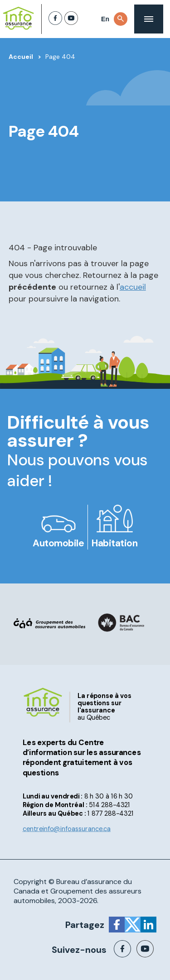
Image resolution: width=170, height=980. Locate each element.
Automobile (58, 543)
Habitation (114, 543)
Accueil (21, 57)
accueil (133, 287)
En (105, 19)
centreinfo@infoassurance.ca (67, 829)
